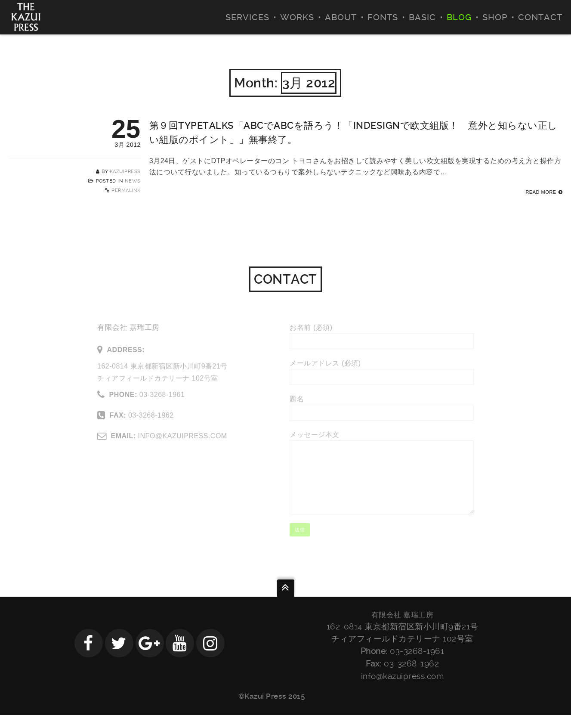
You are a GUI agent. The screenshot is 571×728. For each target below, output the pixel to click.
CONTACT (540, 17)
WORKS (297, 17)
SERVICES (247, 17)
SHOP (495, 17)
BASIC (422, 17)
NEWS (133, 181)
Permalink (126, 191)
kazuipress (125, 172)
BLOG (459, 17)
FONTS (383, 17)
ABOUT (341, 17)
